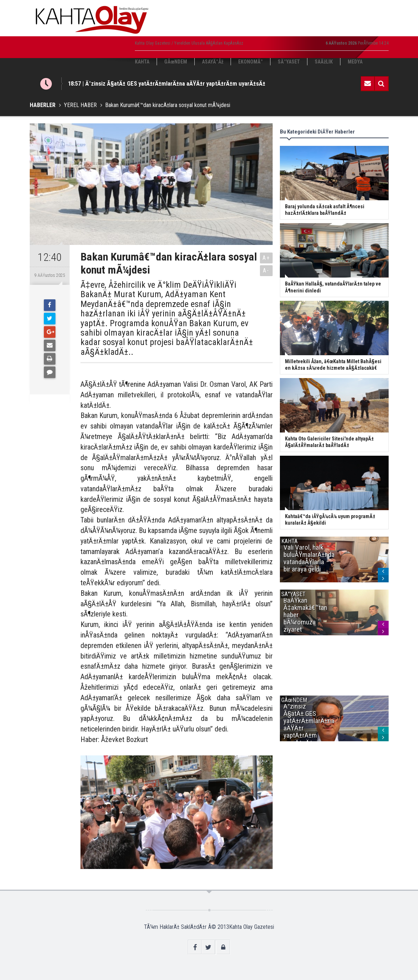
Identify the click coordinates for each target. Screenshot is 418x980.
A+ (266, 258)
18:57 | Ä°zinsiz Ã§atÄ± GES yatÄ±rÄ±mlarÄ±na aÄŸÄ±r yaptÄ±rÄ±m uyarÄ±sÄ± (167, 83)
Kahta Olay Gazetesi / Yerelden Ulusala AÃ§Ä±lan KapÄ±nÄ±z (189, 43)
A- (266, 270)
